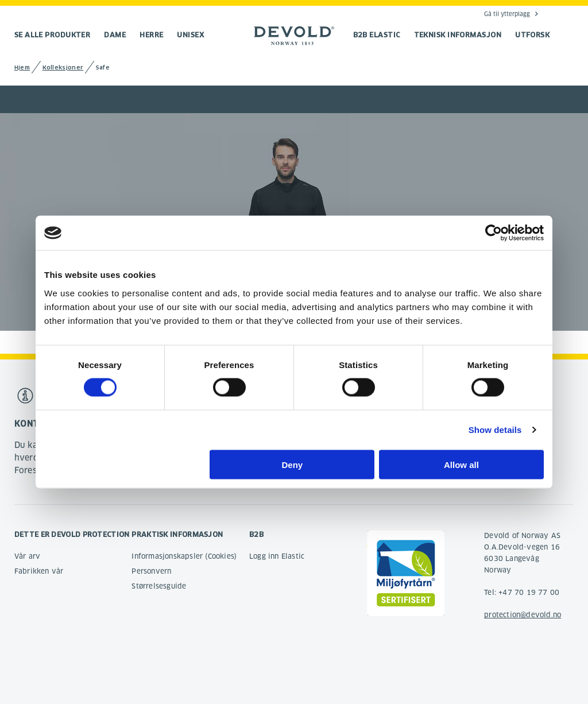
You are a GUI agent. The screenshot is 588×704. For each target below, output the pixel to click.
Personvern (151, 571)
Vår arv (27, 556)
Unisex (190, 35)
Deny (293, 464)
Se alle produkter (53, 35)
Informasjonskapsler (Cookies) (184, 556)
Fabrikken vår (39, 571)
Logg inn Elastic (277, 556)
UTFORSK (532, 35)
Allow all (461, 464)
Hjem (22, 67)
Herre (151, 35)
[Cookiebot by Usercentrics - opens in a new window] (494, 233)
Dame (115, 35)
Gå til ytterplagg (507, 14)
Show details (495, 430)
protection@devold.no (523, 615)
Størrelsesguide (159, 586)
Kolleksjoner (63, 67)
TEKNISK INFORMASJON (458, 35)
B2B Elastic (377, 35)
